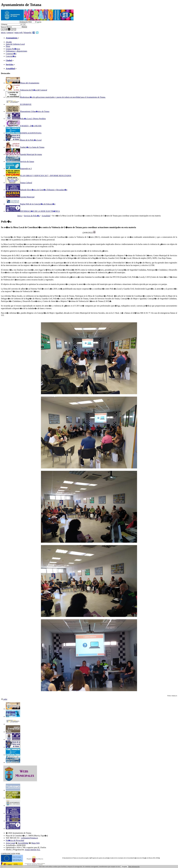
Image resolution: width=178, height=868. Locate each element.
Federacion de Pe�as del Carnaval (26, 90)
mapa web (19, 33)
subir (4, 699)
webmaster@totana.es (29, 838)
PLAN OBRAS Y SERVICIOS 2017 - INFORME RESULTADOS (38, 176)
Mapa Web (35, 843)
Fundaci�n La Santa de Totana (25, 147)
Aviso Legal (10, 843)
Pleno (8, 46)
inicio (3, 33)
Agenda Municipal (20, 197)
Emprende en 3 (19, 169)
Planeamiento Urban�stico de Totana (28, 111)
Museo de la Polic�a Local (24, 140)
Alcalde (9, 42)
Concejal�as (11, 56)
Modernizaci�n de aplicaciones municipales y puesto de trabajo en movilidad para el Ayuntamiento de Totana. (56, 97)
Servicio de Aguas (20, 161)
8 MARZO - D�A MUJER (24, 126)
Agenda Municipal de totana (24, 154)
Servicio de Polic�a (32, 216)
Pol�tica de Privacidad (15, 840)
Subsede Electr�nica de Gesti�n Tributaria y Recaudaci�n (37, 190)
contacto (10, 33)
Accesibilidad (23, 843)
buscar (3, 27)
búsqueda (28, 33)
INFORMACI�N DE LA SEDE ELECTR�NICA (33, 211)
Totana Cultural (19, 183)
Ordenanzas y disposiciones (16, 51)
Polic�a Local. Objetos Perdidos (26, 119)
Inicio (20, 216)
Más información (134, 867)
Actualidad (46, 216)
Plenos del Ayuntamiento (22, 83)
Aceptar (124, 867)
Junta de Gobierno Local (15, 44)
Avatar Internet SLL (33, 850)
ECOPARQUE (19, 104)
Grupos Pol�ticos (13, 49)
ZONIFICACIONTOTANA (24, 133)
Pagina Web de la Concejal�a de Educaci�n (31, 204)
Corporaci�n (11, 54)
